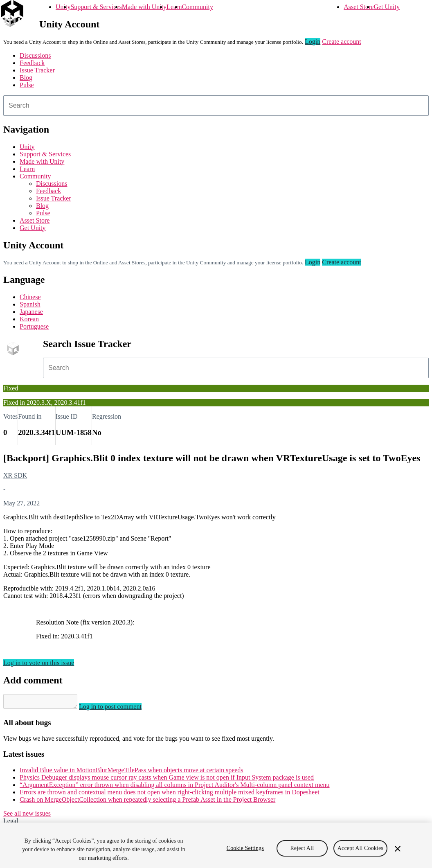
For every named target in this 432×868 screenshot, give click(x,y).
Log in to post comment (118, 709)
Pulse (27, 85)
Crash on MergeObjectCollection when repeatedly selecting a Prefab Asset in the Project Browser (147, 802)
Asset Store (359, 7)
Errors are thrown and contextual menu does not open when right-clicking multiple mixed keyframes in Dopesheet (170, 795)
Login (313, 42)
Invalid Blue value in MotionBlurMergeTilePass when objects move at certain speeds (132, 772)
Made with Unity (144, 7)
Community (197, 7)
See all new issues (27, 816)
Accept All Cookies (360, 854)
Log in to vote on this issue (39, 663)
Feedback (32, 63)
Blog (26, 78)
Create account (342, 42)
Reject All (302, 854)
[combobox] (216, 106)
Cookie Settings (245, 854)
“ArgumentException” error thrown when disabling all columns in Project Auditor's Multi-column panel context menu (175, 787)
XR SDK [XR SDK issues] (15, 475)
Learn (174, 7)
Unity (63, 7)
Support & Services (96, 7)
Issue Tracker (37, 70)
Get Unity (387, 7)
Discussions (35, 55)
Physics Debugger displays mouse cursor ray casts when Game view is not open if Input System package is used (167, 780)
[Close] (398, 854)
